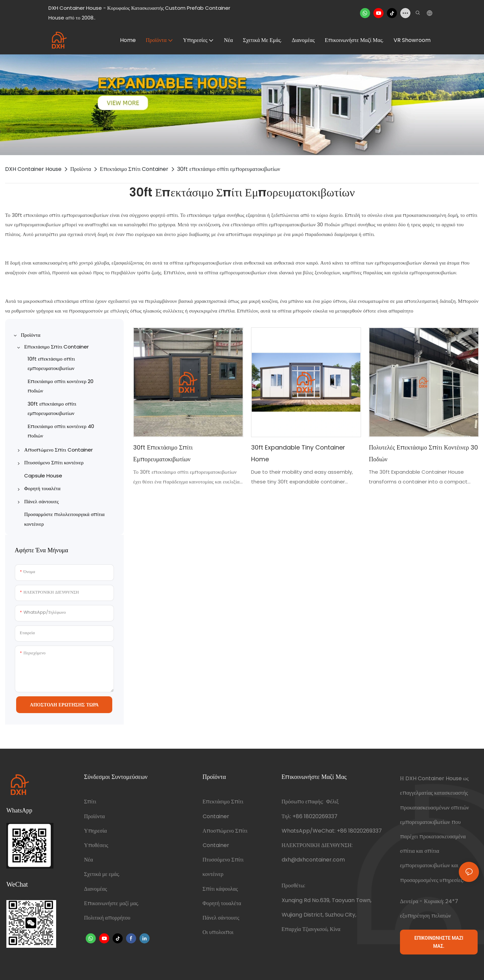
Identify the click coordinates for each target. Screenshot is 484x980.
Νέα (89, 860)
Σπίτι (90, 802)
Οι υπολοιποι (218, 932)
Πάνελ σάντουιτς (221, 918)
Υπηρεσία (95, 831)
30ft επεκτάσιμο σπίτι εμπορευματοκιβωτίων (229, 169)
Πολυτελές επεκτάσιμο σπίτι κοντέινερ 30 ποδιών (423, 453)
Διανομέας (95, 889)
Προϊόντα (81, 169)
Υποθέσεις (96, 845)
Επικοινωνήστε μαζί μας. (111, 903)
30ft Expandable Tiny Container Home (298, 453)
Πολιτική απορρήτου (107, 918)
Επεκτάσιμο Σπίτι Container (134, 169)
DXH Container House (33, 169)
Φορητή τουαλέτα (222, 903)
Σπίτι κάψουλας (220, 889)
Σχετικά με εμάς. (102, 874)
